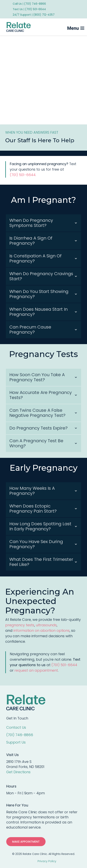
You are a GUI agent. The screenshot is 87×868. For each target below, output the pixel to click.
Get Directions (18, 772)
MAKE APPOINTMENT (26, 842)
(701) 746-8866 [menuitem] (20, 735)
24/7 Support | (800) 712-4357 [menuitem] (34, 15)
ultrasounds (46, 625)
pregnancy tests (20, 625)
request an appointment (36, 670)
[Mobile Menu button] (69, 27)
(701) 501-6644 (64, 665)
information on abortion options (42, 630)
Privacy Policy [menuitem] (47, 861)
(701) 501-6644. (23, 177)
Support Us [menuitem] (16, 742)
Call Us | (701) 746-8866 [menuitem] (29, 4)
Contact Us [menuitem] (16, 727)
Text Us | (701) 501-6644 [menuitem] (29, 9)
